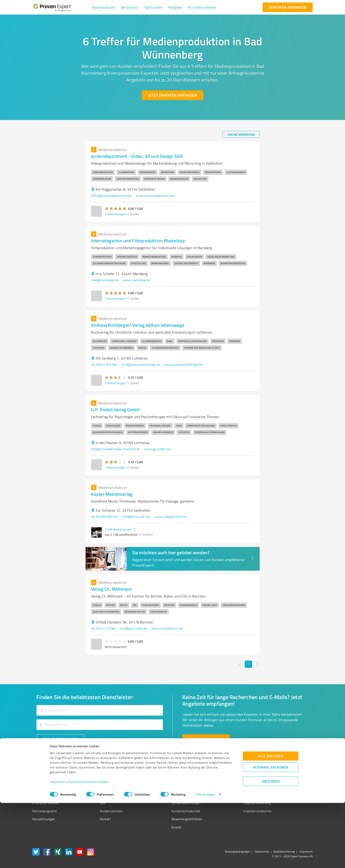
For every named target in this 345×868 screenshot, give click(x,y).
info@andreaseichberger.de (141, 364)
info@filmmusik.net (136, 517)
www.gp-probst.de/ (158, 449)
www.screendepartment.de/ (156, 195)
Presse (223, 779)
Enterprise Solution (46, 803)
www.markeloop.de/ (137, 280)
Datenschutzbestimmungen (89, 847)
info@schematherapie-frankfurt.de (115, 449)
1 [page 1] (249, 664)
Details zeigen (206, 859)
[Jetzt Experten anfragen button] (172, 95)
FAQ (157, 787)
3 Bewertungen (115, 383)
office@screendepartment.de (111, 195)
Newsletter (226, 787)
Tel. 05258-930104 (105, 517)
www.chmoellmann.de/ (168, 628)
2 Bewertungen (115, 298)
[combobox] (100, 710)
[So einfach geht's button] (206, 739)
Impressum (58, 847)
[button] (103, 7)
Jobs (94, 803)
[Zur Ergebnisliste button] (60, 739)
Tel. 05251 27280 (103, 628)
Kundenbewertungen (169, 803)
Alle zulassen (271, 821)
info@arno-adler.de (133, 628)
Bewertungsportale (168, 795)
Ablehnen (271, 846)
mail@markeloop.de (105, 280)
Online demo (227, 795)
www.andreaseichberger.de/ (184, 364)
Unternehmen (101, 787)
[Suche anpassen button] (241, 134)
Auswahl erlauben (271, 832)
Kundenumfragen (44, 787)
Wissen (160, 779)
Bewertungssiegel (45, 779)
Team (95, 795)
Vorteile (38, 795)
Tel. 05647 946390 (104, 364)
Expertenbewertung (232, 803)
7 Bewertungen (115, 214)
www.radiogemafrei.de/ (171, 517)
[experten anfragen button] (288, 7)
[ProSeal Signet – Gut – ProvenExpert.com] (296, 787)
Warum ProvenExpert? (107, 779)
